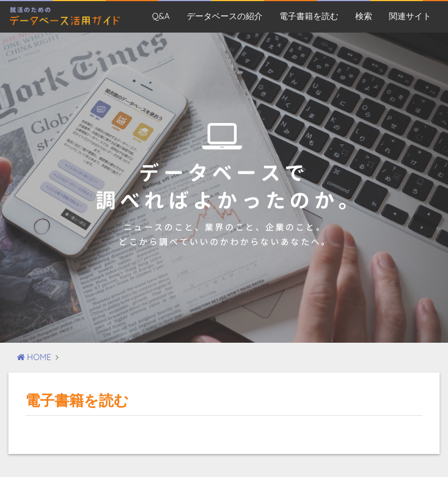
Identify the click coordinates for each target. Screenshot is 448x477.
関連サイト (410, 16)
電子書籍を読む (309, 16)
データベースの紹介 (225, 16)
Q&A (161, 16)
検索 (364, 16)
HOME (34, 357)
